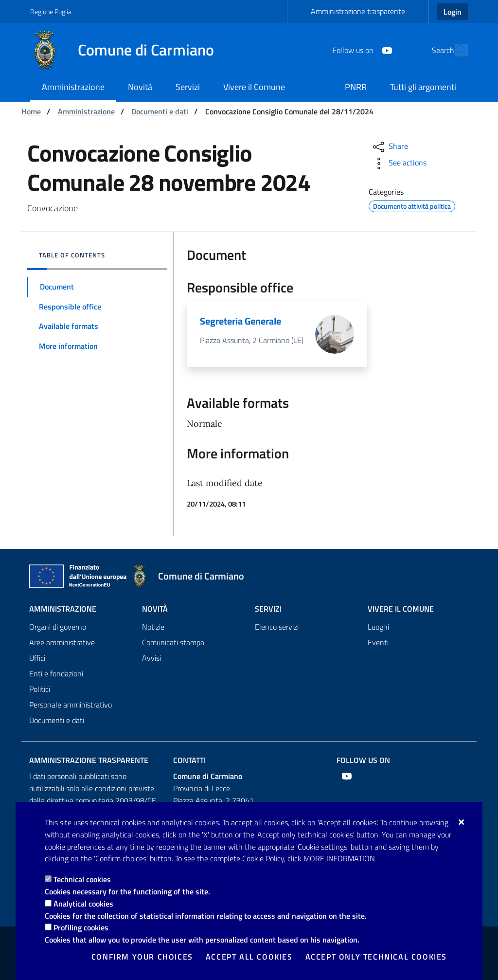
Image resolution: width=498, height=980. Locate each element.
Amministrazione (86, 111)
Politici (40, 689)
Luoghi (378, 627)
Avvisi (151, 658)
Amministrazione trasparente (358, 11)
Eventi (378, 642)
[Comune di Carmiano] (128, 50)
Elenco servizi (277, 627)
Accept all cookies (249, 957)
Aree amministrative (62, 642)
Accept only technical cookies (376, 957)
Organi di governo (58, 627)
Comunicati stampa (173, 642)
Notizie (153, 627)
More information (339, 858)
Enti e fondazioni (56, 673)
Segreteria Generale (240, 321)
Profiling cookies (81, 927)
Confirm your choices (142, 957)
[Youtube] (366, 50)
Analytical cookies (83, 904)
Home (31, 111)
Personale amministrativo (71, 705)
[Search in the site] (456, 50)
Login (453, 12)
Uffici (37, 658)
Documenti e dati (160, 111)
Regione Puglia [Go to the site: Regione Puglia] (51, 11)
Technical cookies (82, 879)
